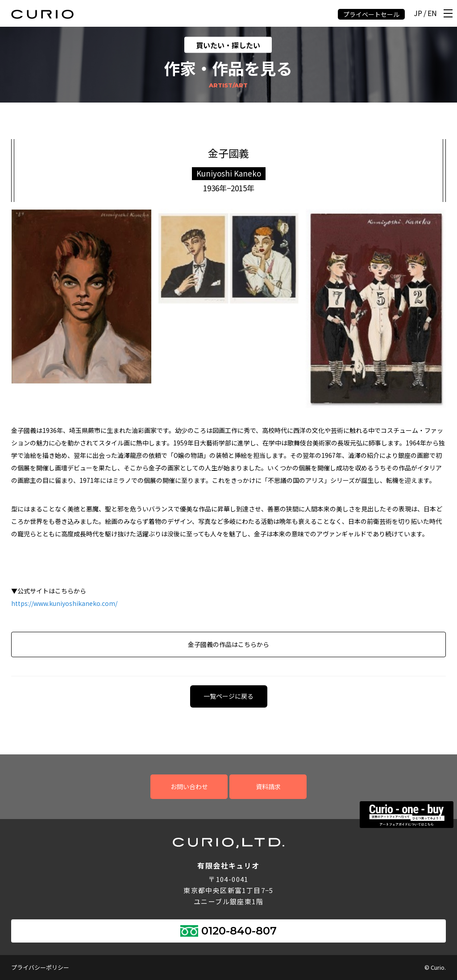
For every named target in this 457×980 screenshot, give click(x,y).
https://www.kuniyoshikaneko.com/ (64, 603)
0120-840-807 (239, 931)
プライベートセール (371, 14)
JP (418, 14)
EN (432, 14)
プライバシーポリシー (40, 967)
